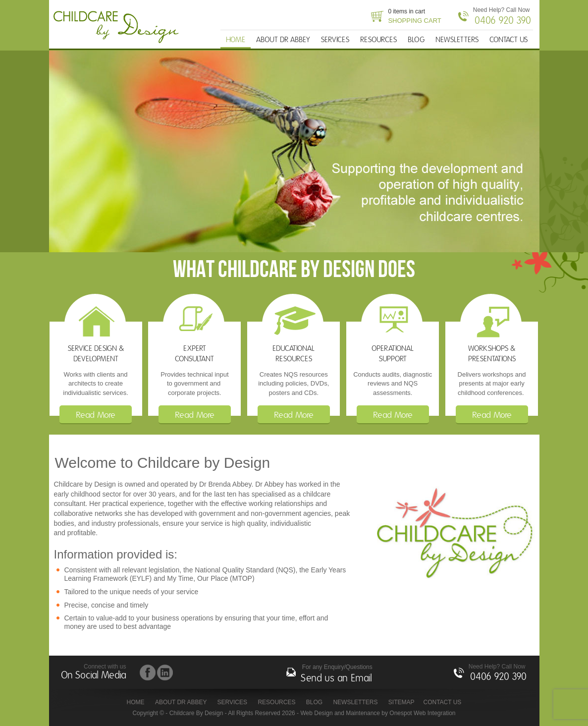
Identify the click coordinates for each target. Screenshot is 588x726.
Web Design (316, 713)
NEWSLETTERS (457, 40)
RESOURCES (378, 40)
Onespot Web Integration (422, 713)
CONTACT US (508, 40)
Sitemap (401, 702)
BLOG (416, 40)
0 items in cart (414, 17)
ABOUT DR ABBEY (283, 40)
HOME (236, 40)
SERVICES (335, 40)
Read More (96, 415)
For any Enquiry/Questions (336, 675)
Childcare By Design (119, 27)
